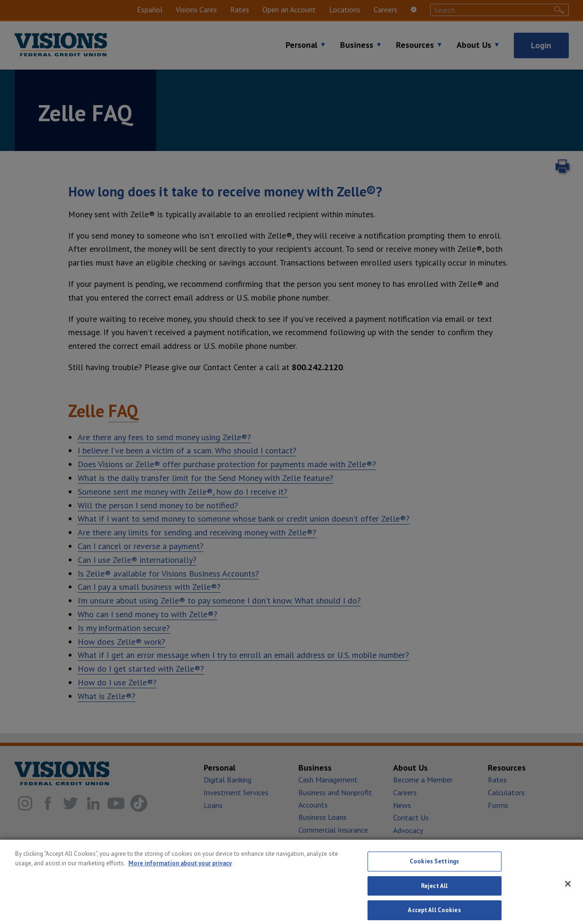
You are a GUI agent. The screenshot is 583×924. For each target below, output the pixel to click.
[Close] (568, 891)
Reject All (434, 893)
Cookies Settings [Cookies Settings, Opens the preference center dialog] (434, 869)
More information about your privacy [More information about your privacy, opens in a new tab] (180, 870)
